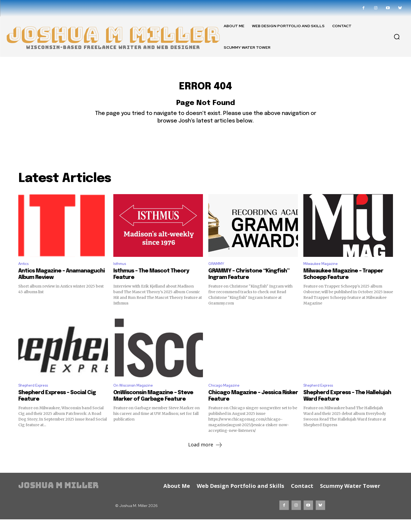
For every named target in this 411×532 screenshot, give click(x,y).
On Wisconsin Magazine (136, 398)
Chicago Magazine (226, 398)
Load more (205, 458)
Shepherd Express (36, 398)
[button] (397, 37)
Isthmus (121, 275)
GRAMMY (218, 275)
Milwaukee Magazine (323, 275)
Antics (25, 275)
